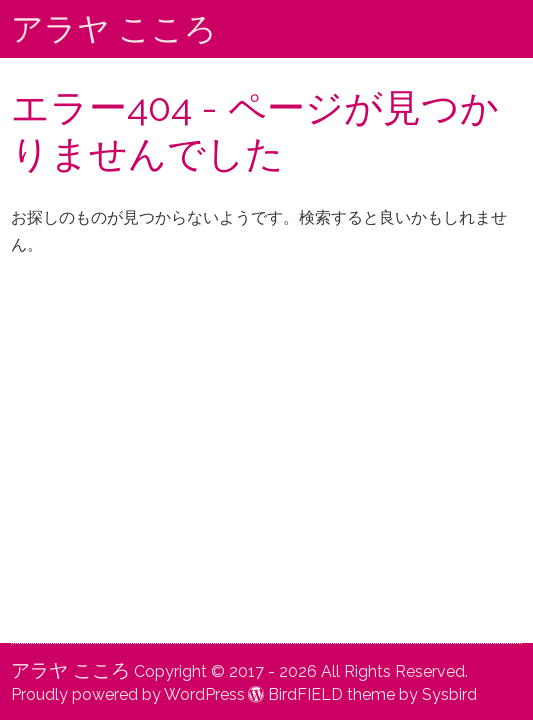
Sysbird (449, 694)
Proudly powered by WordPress (128, 694)
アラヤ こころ (114, 28)
